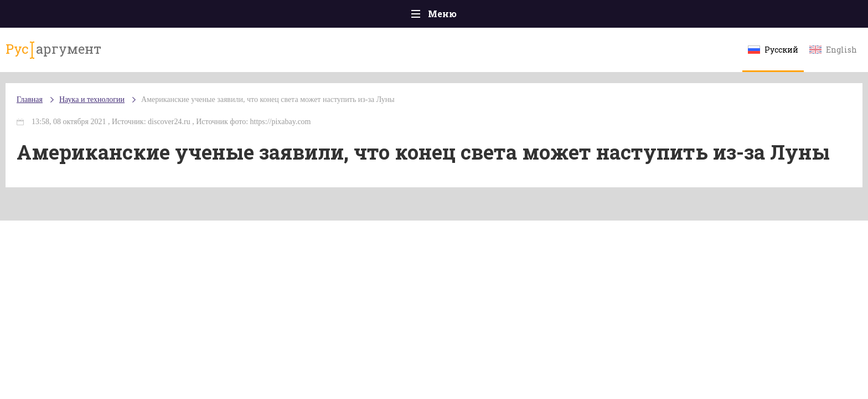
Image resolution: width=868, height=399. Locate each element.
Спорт (459, 16)
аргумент (150, 55)
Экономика (401, 16)
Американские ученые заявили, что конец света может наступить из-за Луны (370, 111)
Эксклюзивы (673, 16)
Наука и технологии (528, 22)
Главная (130, 16)
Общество (336, 16)
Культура (604, 16)
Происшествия (200, 16)
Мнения (738, 16)
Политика (273, 16)
